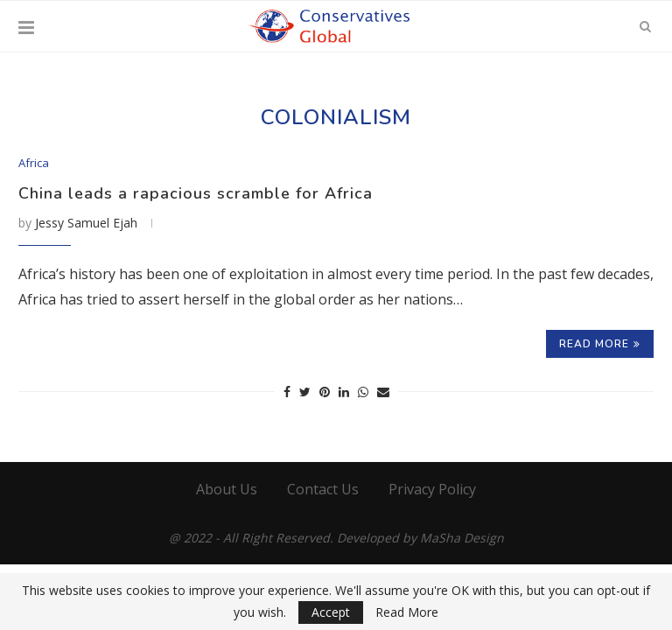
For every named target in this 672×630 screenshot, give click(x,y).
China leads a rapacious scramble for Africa (196, 193)
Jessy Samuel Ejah (86, 223)
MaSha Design (462, 538)
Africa (34, 164)
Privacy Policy (432, 489)
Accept (331, 612)
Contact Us (323, 489)
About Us (227, 489)
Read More (407, 612)
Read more (600, 344)
